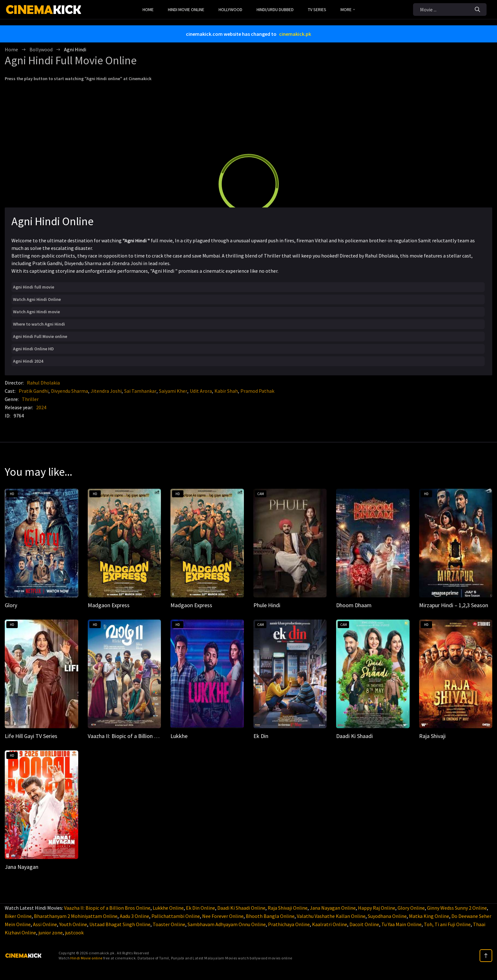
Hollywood (230, 10)
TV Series (317, 10)
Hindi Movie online (86, 958)
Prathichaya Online (289, 924)
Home (148, 10)
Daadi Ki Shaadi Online (241, 908)
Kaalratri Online (330, 924)
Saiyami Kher (173, 391)
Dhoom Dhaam (354, 605)
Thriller (30, 399)
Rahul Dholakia (43, 383)
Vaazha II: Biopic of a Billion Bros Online (107, 908)
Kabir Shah (226, 391)
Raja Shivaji (432, 736)
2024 (41, 407)
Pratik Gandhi (34, 391)
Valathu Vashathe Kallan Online (331, 916)
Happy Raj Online (377, 908)
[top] (486, 956)
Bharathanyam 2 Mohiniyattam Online (76, 916)
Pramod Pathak (257, 391)
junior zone (51, 932)
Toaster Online (169, 924)
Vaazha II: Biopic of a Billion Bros (126, 736)
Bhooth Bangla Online (270, 916)
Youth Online (73, 924)
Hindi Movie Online (186, 10)
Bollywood (41, 49)
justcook (74, 932)
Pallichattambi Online (176, 916)
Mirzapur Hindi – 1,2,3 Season (454, 605)
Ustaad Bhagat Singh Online (120, 924)
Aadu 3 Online (134, 916)
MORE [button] (348, 10)
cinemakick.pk (295, 34)
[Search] (478, 10)
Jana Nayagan (22, 867)
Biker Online (18, 916)
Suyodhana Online (387, 916)
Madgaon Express (109, 605)
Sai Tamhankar (140, 391)
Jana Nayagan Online (333, 908)
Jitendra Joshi (106, 391)
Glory (11, 605)
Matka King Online (429, 916)
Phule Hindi (267, 605)
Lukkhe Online (168, 908)
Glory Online (411, 908)
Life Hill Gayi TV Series (31, 736)
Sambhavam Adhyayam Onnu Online (227, 924)
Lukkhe (179, 736)
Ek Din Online (201, 908)
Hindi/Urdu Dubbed (275, 10)
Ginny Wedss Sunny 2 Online (457, 908)
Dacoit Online (364, 924)
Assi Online (45, 924)
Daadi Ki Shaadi (354, 736)
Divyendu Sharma (70, 391)
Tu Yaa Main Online (401, 924)
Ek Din (261, 736)
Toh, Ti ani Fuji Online (447, 924)
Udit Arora (201, 391)
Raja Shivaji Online (288, 908)
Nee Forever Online (223, 916)
